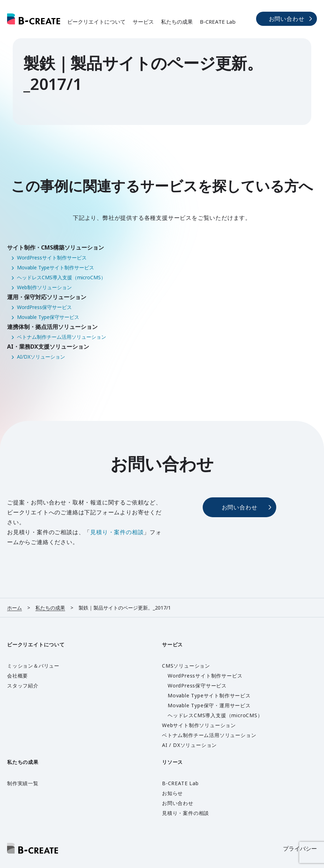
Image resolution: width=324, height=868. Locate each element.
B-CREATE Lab (218, 22)
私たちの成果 (177, 22)
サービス (143, 22)
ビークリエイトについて (96, 22)
